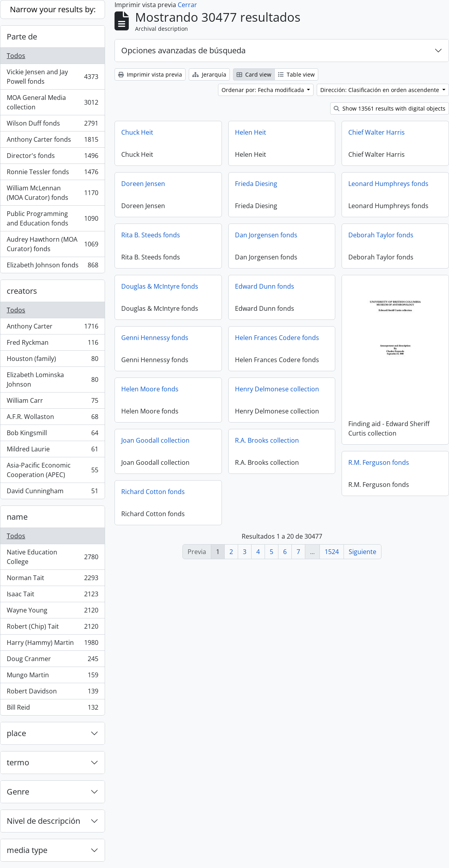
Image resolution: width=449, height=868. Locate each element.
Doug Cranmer (52, 660)
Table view (296, 74)
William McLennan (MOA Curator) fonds (52, 193)
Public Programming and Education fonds (52, 218)
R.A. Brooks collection (267, 440)
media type (27, 850)
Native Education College (52, 557)
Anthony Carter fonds (52, 141)
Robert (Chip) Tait (52, 628)
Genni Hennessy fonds (155, 338)
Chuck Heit (137, 132)
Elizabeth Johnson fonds (52, 267)
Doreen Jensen (143, 184)
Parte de (22, 37)
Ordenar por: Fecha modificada (264, 90)
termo (18, 762)
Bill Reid (52, 709)
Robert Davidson (52, 693)
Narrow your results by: (53, 9)
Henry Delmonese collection (277, 389)
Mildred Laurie (52, 451)
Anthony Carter (52, 328)
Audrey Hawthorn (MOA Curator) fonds (52, 244)
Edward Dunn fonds (265, 286)
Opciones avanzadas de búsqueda (183, 50)
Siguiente (363, 552)
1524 (332, 552)
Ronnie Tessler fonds (52, 174)
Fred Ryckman (52, 344)
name (17, 517)
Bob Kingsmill (52, 435)
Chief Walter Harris (377, 132)
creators (22, 291)
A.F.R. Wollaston (52, 418)
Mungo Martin (52, 677)
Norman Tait (52, 580)
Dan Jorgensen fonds (266, 235)
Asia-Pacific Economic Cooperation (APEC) (52, 470)
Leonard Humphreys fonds (388, 184)
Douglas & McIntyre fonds (160, 286)
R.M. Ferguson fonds (379, 461)
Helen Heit (251, 132)
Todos (16, 56)
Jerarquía (209, 74)
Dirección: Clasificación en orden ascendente (380, 90)
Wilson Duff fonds (52, 125)
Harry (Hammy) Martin (52, 644)
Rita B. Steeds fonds (151, 235)
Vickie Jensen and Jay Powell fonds (52, 77)
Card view (254, 74)
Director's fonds (52, 157)
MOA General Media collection (52, 102)
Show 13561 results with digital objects (390, 108)
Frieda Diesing (256, 184)
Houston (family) (52, 360)
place (16, 733)
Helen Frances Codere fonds (277, 338)
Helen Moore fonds (150, 389)
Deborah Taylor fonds (381, 235)
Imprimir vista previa (150, 74)
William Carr (52, 402)
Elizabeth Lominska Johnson (52, 380)
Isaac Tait (52, 596)
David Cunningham (52, 492)
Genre (18, 792)
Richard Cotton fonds (153, 492)
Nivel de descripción (43, 821)
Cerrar (187, 5)
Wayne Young (52, 612)
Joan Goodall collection (155, 440)
